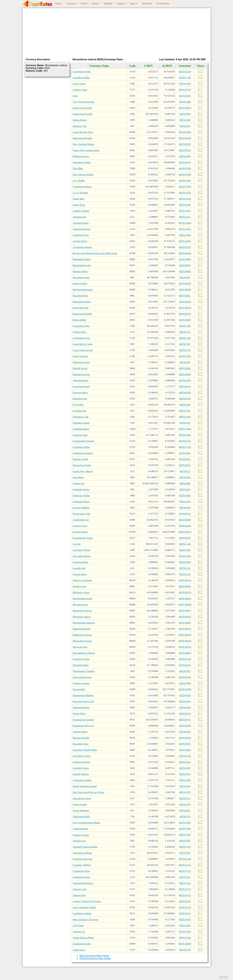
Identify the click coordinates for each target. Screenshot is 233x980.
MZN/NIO (185, 671)
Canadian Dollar (81, 78)
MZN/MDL (185, 586)
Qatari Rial (79, 199)
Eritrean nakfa (80, 393)
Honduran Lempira (83, 453)
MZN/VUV (185, 889)
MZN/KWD (185, 532)
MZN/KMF (185, 526)
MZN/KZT (185, 538)
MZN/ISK (185, 489)
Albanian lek (80, 217)
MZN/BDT (185, 265)
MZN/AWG (185, 241)
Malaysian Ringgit (83, 138)
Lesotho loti (79, 568)
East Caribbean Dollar (84, 907)
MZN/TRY (185, 841)
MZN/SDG (185, 762)
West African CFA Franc (86, 920)
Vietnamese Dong (82, 187)
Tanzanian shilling (82, 853)
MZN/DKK (185, 368)
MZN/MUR (185, 629)
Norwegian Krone (82, 677)
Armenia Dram (81, 223)
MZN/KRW (185, 132)
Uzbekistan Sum (81, 877)
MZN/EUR (185, 96)
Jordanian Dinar (81, 502)
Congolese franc (81, 326)
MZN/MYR (185, 138)
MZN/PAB (185, 695)
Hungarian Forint (82, 465)
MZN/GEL (185, 411)
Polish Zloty (79, 714)
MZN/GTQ (185, 441)
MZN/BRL (185, 296)
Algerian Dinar (81, 380)
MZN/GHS (185, 417)
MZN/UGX (185, 865)
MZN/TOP (185, 835)
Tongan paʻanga (81, 835)
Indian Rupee (80, 120)
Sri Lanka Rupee (82, 556)
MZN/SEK (185, 768)
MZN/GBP (185, 102)
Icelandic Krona (81, 489)
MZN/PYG (185, 720)
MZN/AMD (185, 223)
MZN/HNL (185, 453)
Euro (75, 96)
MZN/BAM (185, 253)
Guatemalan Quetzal (84, 441)
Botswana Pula (81, 308)
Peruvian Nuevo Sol (83, 701)
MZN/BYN (185, 314)
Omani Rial (79, 689)
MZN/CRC (185, 344)
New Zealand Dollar (83, 144)
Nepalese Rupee (81, 683)
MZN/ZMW (185, 944)
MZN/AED (185, 193)
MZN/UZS (185, 877)
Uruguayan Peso (81, 871)
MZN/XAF (185, 901)
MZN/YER (185, 932)
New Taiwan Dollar (83, 175)
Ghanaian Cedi (81, 417)
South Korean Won (83, 132)
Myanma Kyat (80, 605)
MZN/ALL (185, 217)
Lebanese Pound (81, 550)
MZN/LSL (185, 568)
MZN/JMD (185, 496)
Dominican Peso (81, 374)
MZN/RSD (185, 732)
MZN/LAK (185, 544)
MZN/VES (185, 883)
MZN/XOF (185, 920)
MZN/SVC (185, 798)
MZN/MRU (185, 623)
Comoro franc (80, 526)
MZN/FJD (185, 405)
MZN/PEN (185, 701)
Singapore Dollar (82, 162)
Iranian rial (79, 483)
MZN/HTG (185, 459)
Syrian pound (80, 804)
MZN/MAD (185, 580)
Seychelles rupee (82, 756)
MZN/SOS (185, 774)
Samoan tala (79, 895)
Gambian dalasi (81, 429)
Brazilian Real (80, 296)
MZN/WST (185, 895)
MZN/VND (185, 187)
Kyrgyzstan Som (82, 514)
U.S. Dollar (79, 181)
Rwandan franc (81, 744)
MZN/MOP (185, 617)
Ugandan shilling (82, 865)
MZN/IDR (185, 114)
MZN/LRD (185, 562)
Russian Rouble (81, 738)
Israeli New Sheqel (83, 471)
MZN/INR (185, 120)
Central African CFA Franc (87, 901)
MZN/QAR (185, 199)
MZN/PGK (185, 150)
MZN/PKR (185, 708)
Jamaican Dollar (81, 496)
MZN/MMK (185, 605)
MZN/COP (185, 338)
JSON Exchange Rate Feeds (95, 958)
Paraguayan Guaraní (83, 720)
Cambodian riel (81, 520)
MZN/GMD (185, 429)
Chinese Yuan (80, 90)
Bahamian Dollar (82, 302)
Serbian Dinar (80, 732)
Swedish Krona (81, 768)
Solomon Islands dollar (85, 750)
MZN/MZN (185, 653)
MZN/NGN (185, 665)
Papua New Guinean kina (86, 150)
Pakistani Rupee (81, 708)
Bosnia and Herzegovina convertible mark (95, 253)
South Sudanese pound (85, 786)
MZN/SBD (185, 750)
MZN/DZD (185, 380)
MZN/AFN (185, 211)
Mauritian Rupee (82, 629)
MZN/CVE (185, 350)
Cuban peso (79, 950)
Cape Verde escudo (83, 350)
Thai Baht (78, 168)
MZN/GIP (185, 423)
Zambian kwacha (82, 944)
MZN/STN (185, 792)
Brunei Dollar (80, 284)
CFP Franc (78, 926)
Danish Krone (80, 368)
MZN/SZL (185, 810)
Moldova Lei (80, 586)
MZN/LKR (185, 556)
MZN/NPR (185, 683)
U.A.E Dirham (80, 193)
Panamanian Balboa (83, 695)
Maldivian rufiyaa (82, 635)
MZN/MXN (185, 647)
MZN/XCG (185, 913)
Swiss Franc (79, 84)
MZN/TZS (185, 853)
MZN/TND (185, 829)
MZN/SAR (185, 205)
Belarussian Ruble (82, 314)
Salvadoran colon (82, 798)
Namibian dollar (81, 659)
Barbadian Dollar (82, 259)
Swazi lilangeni (81, 810)
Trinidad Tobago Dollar (85, 847)
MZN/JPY (185, 126)
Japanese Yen (80, 126)
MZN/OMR (185, 689)
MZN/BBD (185, 259)
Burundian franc (81, 277)
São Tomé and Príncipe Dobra (89, 792)
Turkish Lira (79, 841)
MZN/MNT (185, 611)
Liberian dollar (81, 562)
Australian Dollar (82, 72)
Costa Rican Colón (83, 344)
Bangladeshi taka (82, 265)
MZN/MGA (185, 592)
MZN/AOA (185, 229)
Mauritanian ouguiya (84, 623)
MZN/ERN (185, 393)
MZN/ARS (185, 235)
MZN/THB (185, 168)
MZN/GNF (185, 435)
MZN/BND (185, 284)
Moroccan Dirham (82, 580)
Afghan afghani (81, 211)
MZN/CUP (185, 950)
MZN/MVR (185, 635)
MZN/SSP (185, 786)
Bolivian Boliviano (83, 290)
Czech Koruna (80, 356)
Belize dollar (80, 320)
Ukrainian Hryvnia (83, 859)
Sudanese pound (81, 762)
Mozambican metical (84, 653)
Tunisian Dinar (81, 829)
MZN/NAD (185, 659)
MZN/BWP (185, 308)
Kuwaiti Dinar (80, 532)
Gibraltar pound (81, 423)
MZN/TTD (185, 847)
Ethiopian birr (80, 399)
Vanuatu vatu (80, 889)
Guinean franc (80, 435)
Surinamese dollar (82, 780)
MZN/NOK (185, 677)
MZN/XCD (185, 907)
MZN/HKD (185, 108)
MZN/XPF (185, 926)
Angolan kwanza (82, 229)
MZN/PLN (185, 714)
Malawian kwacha (82, 641)
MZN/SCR (185, 756)
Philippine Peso (81, 156)
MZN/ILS (185, 471)
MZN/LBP (185, 550)
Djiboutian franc (81, 362)
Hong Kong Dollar (83, 108)
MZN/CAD (185, 78)
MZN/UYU (185, 871)
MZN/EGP (185, 387)
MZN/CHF (185, 84)
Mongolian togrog (82, 611)
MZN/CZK (185, 356)
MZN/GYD (185, 447)
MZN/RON (185, 726)
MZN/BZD (185, 320)
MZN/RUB (185, 738)
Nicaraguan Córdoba (84, 671)
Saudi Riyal (79, 205)
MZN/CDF (185, 326)
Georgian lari (80, 411)
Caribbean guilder (82, 913)
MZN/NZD (185, 144)
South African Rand (83, 938)
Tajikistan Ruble (81, 817)
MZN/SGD (185, 162)
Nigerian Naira (81, 665)
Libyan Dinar (80, 574)
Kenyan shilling (81, 508)
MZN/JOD (185, 502)
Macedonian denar (82, 598)
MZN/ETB (185, 399)
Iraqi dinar (78, 477)
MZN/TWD (185, 175)
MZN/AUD (185, 72)
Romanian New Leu (83, 726)
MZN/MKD (185, 598)
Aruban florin (80, 241)
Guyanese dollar (81, 447)
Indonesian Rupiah (83, 114)
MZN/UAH (185, 859)
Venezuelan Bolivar (83, 883)
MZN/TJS (185, 817)
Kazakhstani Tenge (83, 538)
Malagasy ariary (81, 592)
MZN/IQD (185, 477)
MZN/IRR (185, 483)
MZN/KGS (185, 514)
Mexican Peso (80, 647)
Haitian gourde (81, 459)
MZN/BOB (185, 290)
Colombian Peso (81, 338)
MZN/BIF (185, 277)
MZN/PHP (185, 156)
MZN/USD (185, 181)
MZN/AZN (185, 247)
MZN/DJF (185, 362)
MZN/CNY (185, 90)
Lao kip (77, 544)
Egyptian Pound (81, 387)
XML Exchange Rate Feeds (94, 956)
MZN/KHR (185, 520)
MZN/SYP (185, 804)
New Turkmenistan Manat (86, 823)
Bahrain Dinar (80, 271)
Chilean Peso (80, 332)
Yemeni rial (79, 932)
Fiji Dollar (78, 405)
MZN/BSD (185, 302)
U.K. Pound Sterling (84, 102)
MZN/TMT (185, 823)
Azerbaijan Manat (82, 247)
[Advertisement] (117, 32)
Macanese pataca (82, 617)
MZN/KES (185, 508)
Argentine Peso (81, 235)
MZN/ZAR (185, 938)
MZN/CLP (185, 332)
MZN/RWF (185, 744)
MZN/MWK (185, 641)
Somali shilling (81, 774)
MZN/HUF (185, 465)
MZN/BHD (185, 271)
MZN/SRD (185, 780)
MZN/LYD (185, 574)
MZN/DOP (185, 374)
